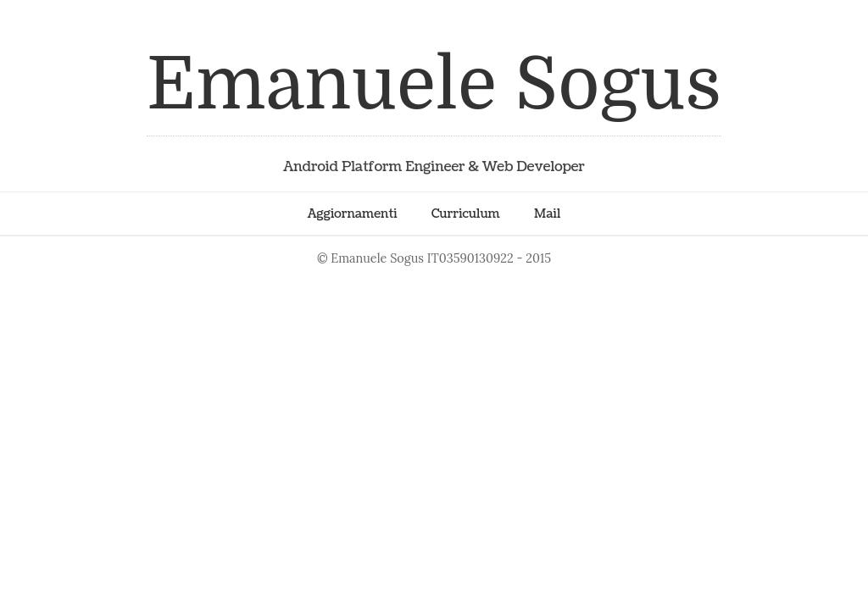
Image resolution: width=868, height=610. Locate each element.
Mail (547, 213)
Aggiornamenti (353, 213)
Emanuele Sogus (434, 85)
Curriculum (466, 213)
